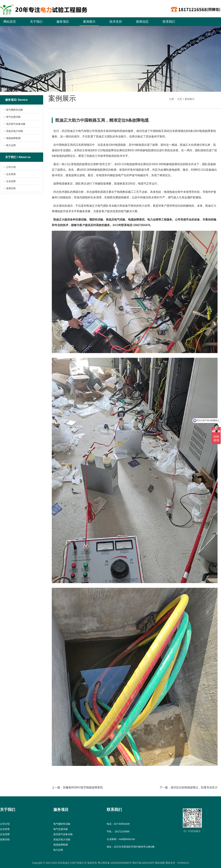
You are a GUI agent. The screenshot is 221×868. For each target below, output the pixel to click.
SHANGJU (183, 863)
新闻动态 (142, 22)
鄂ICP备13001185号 (143, 863)
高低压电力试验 (15, 131)
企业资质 (11, 174)
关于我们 (36, 22)
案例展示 (89, 22)
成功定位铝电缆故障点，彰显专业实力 (194, 787)
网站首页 (10, 22)
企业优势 (11, 181)
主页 (180, 99)
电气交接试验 (13, 117)
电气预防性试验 (15, 110)
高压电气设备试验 (16, 124)
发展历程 (11, 188)
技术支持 (116, 22)
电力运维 (11, 145)
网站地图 (160, 863)
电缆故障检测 (13, 138)
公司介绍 (11, 167)
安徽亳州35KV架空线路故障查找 (83, 787)
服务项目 (63, 22)
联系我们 (169, 22)
